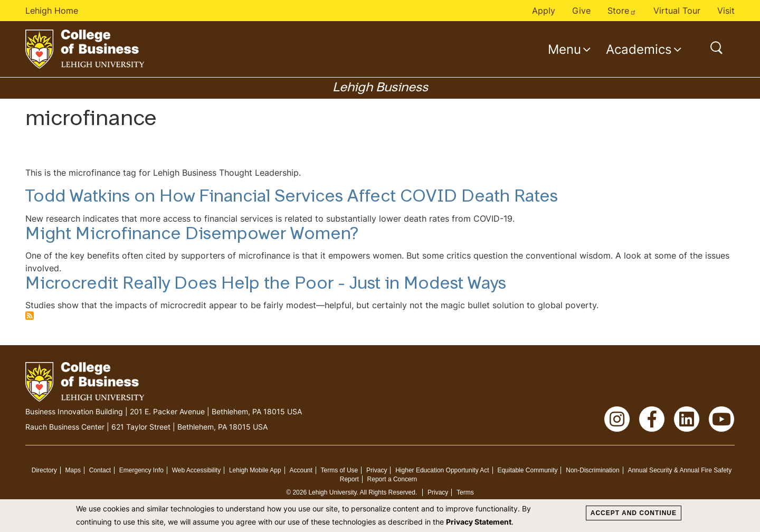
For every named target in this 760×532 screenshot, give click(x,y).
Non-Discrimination (592, 470)
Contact (100, 470)
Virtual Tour (677, 11)
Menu (564, 49)
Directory (44, 470)
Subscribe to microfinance (30, 316)
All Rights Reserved (388, 492)
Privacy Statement (479, 522)
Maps (73, 470)
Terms (465, 492)
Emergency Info (141, 470)
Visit (726, 11)
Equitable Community (527, 470)
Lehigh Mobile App (255, 470)
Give (581, 11)
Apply (544, 11)
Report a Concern (392, 479)
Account (301, 470)
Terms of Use (340, 470)
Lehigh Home (52, 11)
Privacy (377, 470)
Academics (639, 49)
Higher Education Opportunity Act (442, 470)
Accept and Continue (634, 513)
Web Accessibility (196, 470)
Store (622, 11)
